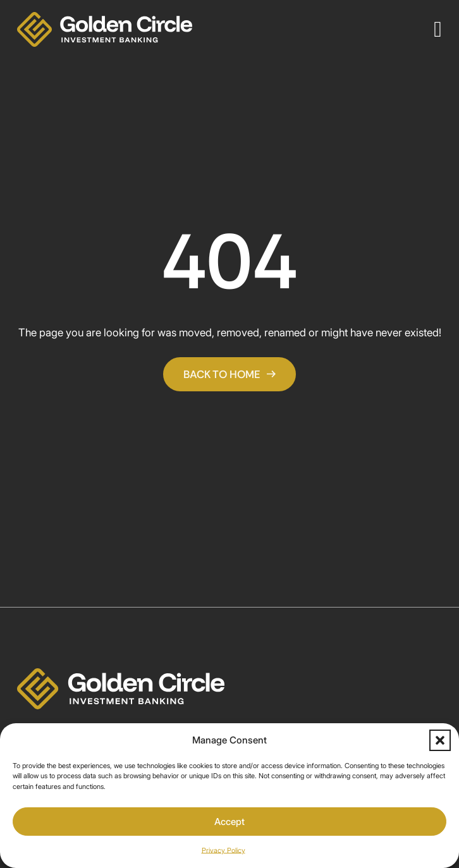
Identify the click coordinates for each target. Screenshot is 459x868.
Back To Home (229, 374)
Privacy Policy (223, 850)
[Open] (438, 29)
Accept (229, 822)
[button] (440, 740)
